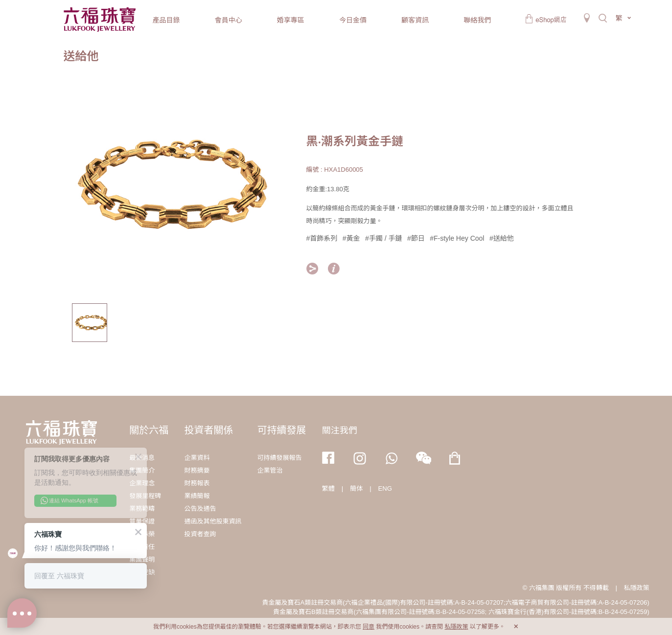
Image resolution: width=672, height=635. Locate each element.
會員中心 (229, 20)
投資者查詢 (200, 534)
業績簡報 (197, 496)
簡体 (356, 488)
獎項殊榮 (142, 534)
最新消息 (142, 458)
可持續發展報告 (280, 458)
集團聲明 (142, 559)
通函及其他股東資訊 (213, 521)
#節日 (416, 238)
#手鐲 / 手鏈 (383, 238)
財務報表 (197, 483)
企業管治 (270, 470)
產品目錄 (166, 20)
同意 (369, 627)
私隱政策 (636, 588)
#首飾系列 (322, 238)
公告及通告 (200, 509)
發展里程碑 (145, 496)
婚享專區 (291, 20)
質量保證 (142, 521)
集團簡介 (142, 470)
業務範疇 (142, 509)
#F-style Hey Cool (457, 238)
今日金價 (353, 20)
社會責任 (142, 547)
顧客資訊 (415, 20)
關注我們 (340, 431)
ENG (385, 488)
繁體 (328, 488)
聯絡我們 (477, 20)
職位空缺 (142, 572)
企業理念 (142, 483)
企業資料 (197, 458)
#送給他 (502, 238)
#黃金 (351, 238)
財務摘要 (197, 470)
